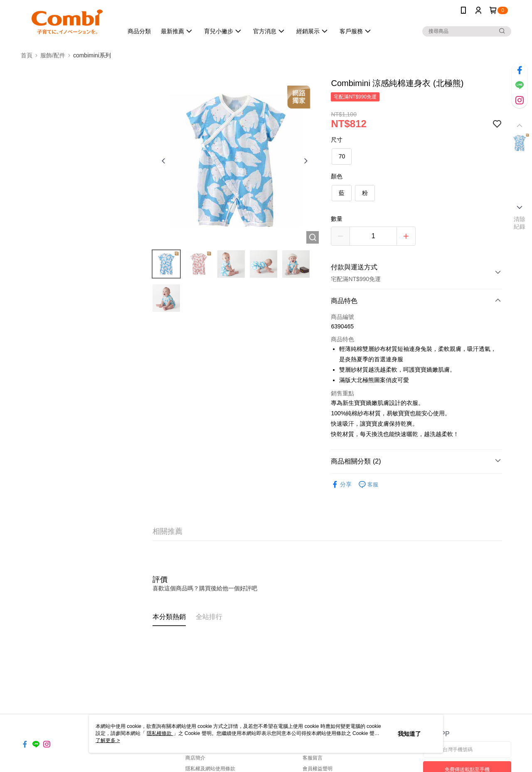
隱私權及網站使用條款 (210, 769)
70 (342, 156)
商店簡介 (195, 758)
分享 (341, 485)
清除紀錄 (520, 223)
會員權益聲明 (318, 769)
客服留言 (313, 758)
